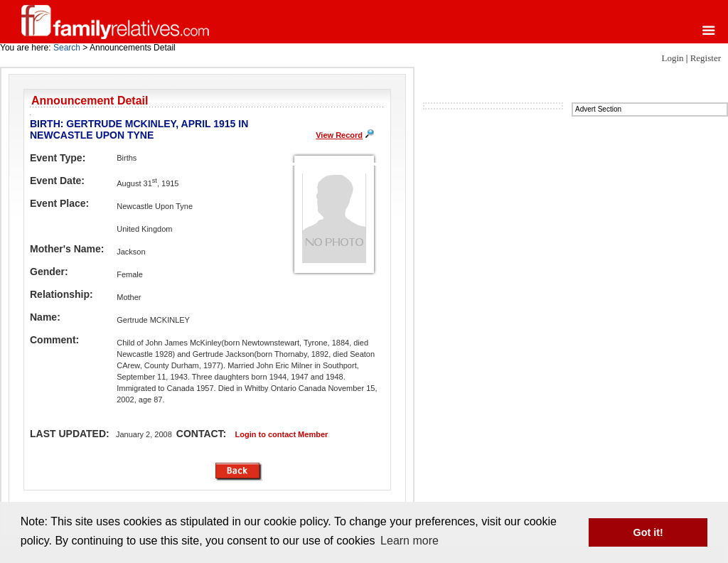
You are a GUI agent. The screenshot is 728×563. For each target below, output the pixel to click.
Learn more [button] (409, 541)
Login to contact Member (282, 434)
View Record (339, 135)
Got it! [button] (648, 532)
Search (67, 48)
